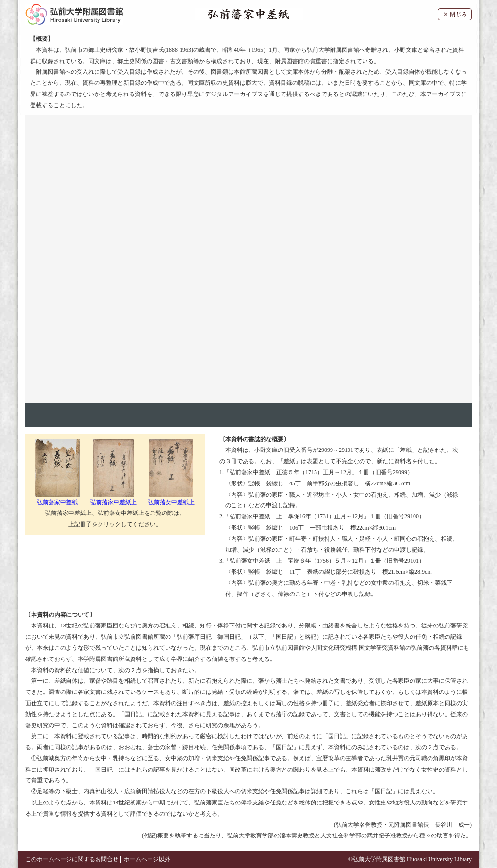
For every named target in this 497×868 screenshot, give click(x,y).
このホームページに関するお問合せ (72, 859)
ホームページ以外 (147, 859)
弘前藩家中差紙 (58, 499)
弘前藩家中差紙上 (114, 499)
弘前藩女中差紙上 (171, 499)
